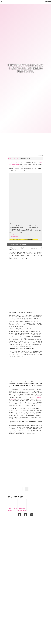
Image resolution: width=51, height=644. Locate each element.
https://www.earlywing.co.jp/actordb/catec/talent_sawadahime (27, 235)
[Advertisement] (26, 521)
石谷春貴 (39, 397)
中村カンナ (13, 399)
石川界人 (33, 397)
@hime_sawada (14, 236)
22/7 (27, 382)
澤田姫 (26, 166)
